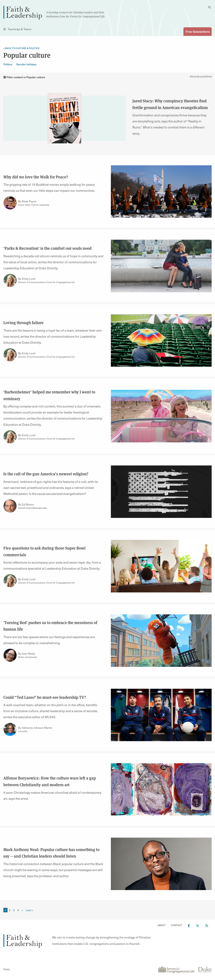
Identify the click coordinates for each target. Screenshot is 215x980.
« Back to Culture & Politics (21, 48)
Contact (177, 925)
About (162, 925)
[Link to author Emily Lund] (10, 280)
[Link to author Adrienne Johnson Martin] (10, 729)
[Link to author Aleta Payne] (10, 203)
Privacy (7, 969)
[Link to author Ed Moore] (10, 506)
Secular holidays (26, 64)
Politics (8, 64)
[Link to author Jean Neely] (10, 655)
